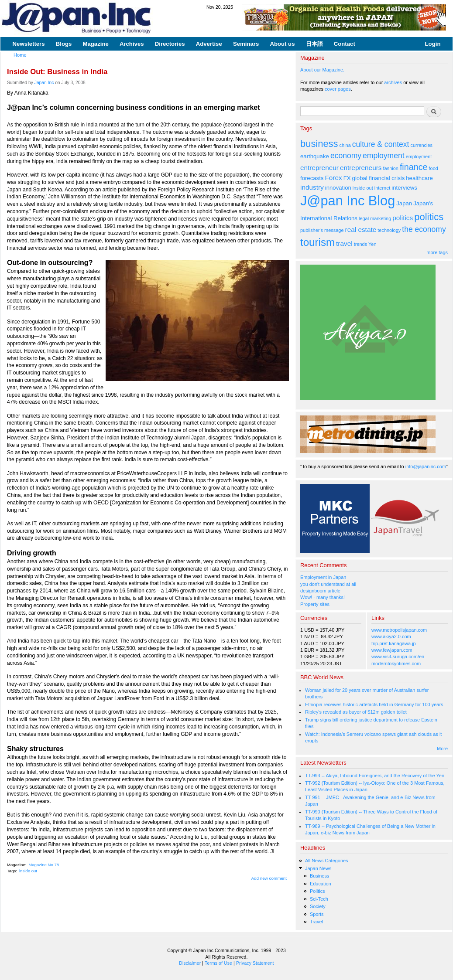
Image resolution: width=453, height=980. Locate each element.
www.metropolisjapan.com (399, 630)
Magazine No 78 (44, 865)
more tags (437, 252)
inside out (28, 871)
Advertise (209, 44)
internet (383, 188)
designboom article (320, 591)
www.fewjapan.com (392, 650)
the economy (424, 229)
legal (364, 218)
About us (282, 44)
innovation (338, 188)
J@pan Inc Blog (348, 201)
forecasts (312, 178)
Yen (372, 244)
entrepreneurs (361, 168)
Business (319, 876)
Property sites (315, 604)
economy (346, 156)
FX (347, 178)
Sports (317, 914)
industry (312, 187)
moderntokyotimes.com (396, 664)
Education (321, 884)
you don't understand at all (328, 584)
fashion (391, 168)
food (434, 168)
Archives (132, 44)
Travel (316, 922)
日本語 (314, 44)
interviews (404, 188)
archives (393, 82)
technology (389, 230)
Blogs (64, 44)
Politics (317, 891)
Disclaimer (190, 963)
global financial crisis (379, 178)
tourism (317, 242)
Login (433, 44)
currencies (421, 145)
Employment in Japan (323, 577)
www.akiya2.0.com (391, 636)
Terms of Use (218, 963)
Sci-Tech (319, 899)
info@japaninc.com (426, 466)
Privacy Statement (255, 963)
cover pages (338, 89)
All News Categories (327, 861)
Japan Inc (44, 83)
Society (318, 906)
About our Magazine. (322, 70)
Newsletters (29, 44)
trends (360, 244)
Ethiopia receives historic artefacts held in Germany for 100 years (374, 704)
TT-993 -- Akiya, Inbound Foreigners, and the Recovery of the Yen (375, 776)
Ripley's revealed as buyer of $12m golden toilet (356, 712)
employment (384, 156)
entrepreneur (319, 168)
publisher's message (322, 230)
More (442, 749)
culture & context (381, 144)
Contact (345, 44)
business (319, 144)
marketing (381, 218)
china (345, 145)
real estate (361, 230)
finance (414, 167)
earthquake (315, 156)
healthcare (419, 178)
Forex (333, 178)
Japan (404, 203)
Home (20, 55)
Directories (170, 44)
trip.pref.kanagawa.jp (394, 643)
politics (403, 218)
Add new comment (269, 878)
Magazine (95, 44)
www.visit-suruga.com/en (398, 657)
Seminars (246, 44)
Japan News (318, 868)
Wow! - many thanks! (323, 597)
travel (344, 243)
